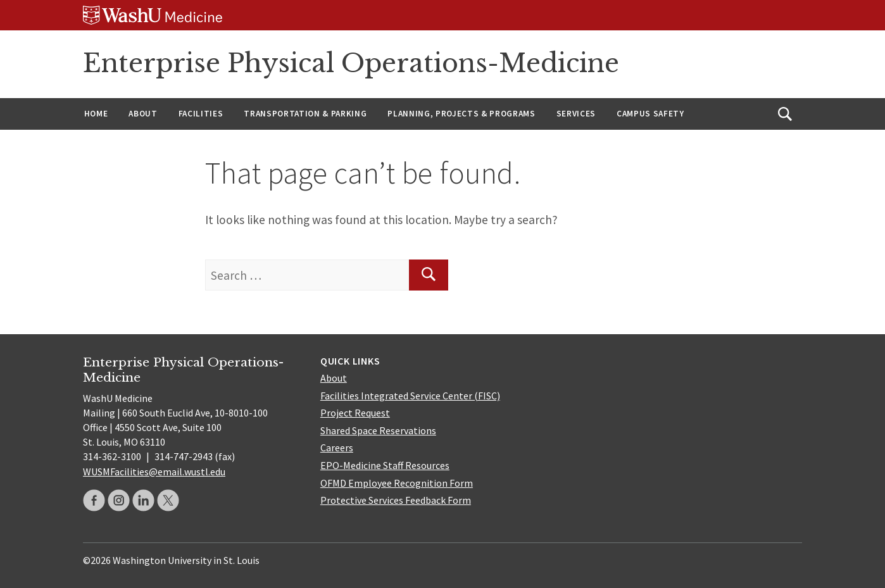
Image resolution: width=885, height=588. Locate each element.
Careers (337, 447)
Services (576, 114)
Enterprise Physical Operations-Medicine (351, 63)
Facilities (201, 114)
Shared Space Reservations (378, 430)
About (143, 114)
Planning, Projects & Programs (461, 114)
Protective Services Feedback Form (396, 500)
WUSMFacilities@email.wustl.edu (154, 472)
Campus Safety (650, 114)
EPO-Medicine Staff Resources (385, 465)
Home (96, 114)
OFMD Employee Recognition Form (397, 483)
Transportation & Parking (305, 114)
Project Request (355, 413)
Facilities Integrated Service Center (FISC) (410, 396)
